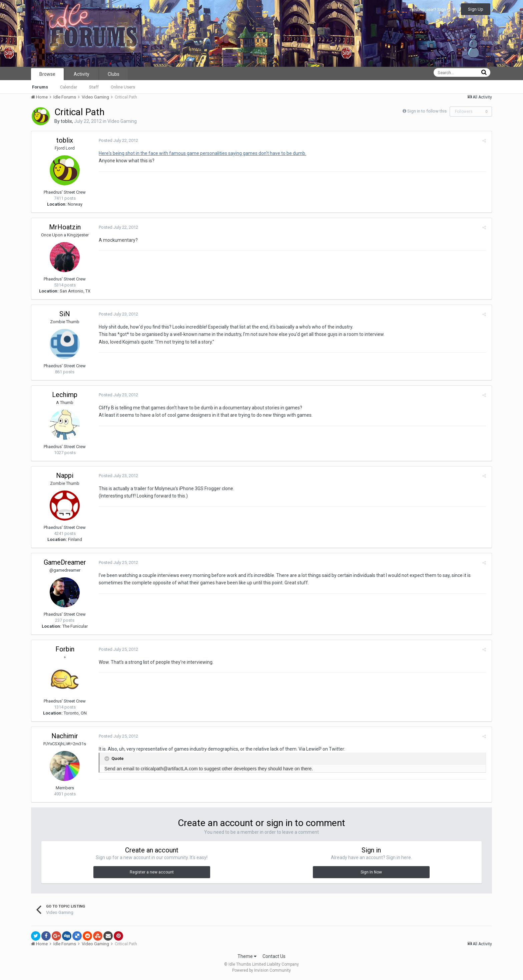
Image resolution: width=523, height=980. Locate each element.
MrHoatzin (65, 227)
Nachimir (65, 736)
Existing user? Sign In (432, 10)
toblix (66, 121)
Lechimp (65, 395)
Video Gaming (122, 121)
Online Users (123, 87)
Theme (247, 956)
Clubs (114, 74)
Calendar (69, 87)
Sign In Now (371, 872)
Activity (82, 74)
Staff (94, 87)
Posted (118, 140)
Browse (47, 74)
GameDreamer (65, 562)
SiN (65, 314)
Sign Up (476, 9)
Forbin (65, 649)
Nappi (65, 475)
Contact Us (274, 956)
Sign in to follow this (427, 111)
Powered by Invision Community (261, 970)
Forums (40, 87)
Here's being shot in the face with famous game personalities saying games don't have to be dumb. (202, 153)
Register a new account (152, 872)
